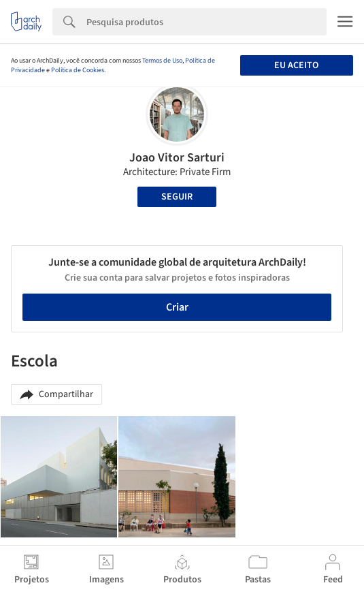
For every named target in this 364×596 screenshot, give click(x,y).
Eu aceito (296, 65)
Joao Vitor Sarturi (177, 158)
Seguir (177, 197)
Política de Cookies (78, 70)
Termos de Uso (162, 61)
